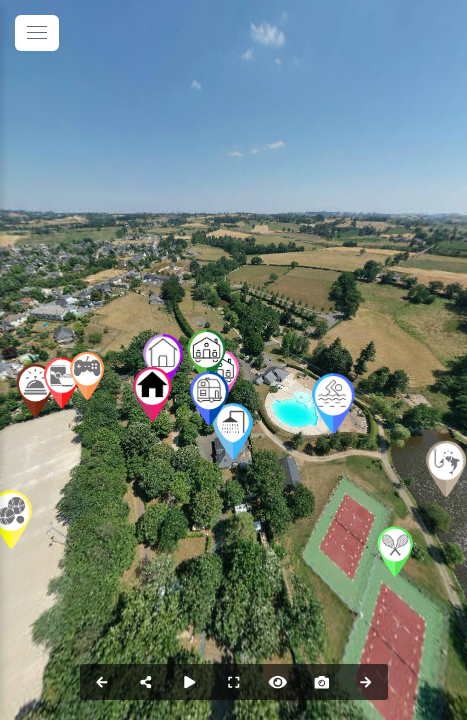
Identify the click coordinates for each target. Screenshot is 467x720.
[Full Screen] (234, 682)
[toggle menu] (37, 33)
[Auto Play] (190, 682)
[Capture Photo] (322, 682)
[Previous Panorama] (102, 682)
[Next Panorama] (366, 682)
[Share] (146, 682)
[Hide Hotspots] (278, 682)
